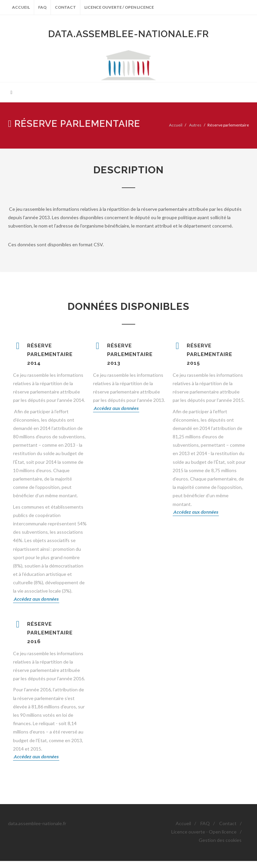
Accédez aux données (36, 599)
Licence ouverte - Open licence (204, 832)
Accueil (21, 7)
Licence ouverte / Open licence (119, 7)
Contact (65, 7)
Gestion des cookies (220, 840)
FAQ (42, 7)
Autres (195, 125)
